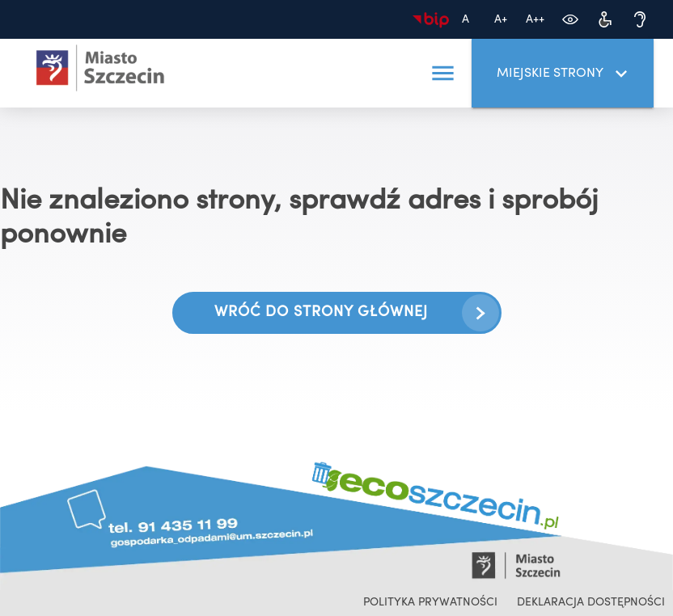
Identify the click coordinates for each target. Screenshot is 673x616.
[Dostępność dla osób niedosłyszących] (639, 20)
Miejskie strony (565, 74)
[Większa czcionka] (500, 20)
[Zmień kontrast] (570, 20)
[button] (442, 74)
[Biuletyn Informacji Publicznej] (431, 20)
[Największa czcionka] (535, 20)
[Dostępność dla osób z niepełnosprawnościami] (605, 20)
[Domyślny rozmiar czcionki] (466, 20)
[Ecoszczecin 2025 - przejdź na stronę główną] (100, 68)
